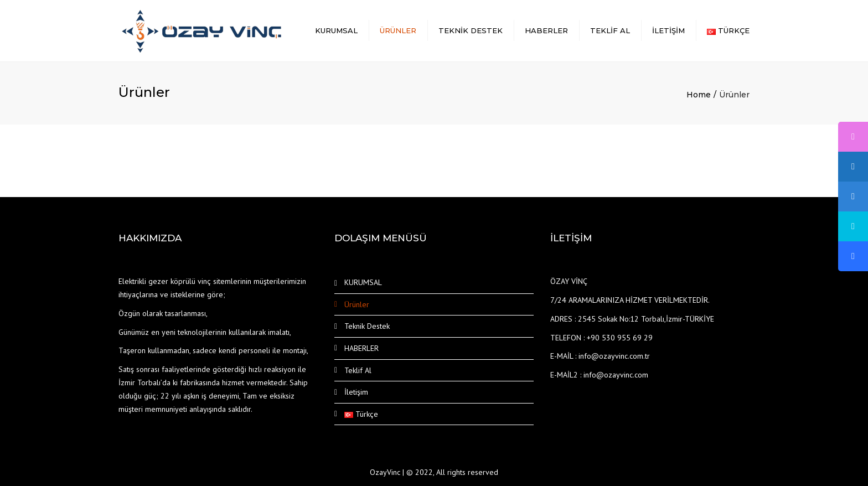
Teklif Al (610, 30)
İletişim (668, 30)
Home (699, 95)
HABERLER (546, 30)
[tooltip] (853, 137)
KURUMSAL (336, 30)
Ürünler (398, 30)
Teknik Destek (471, 30)
